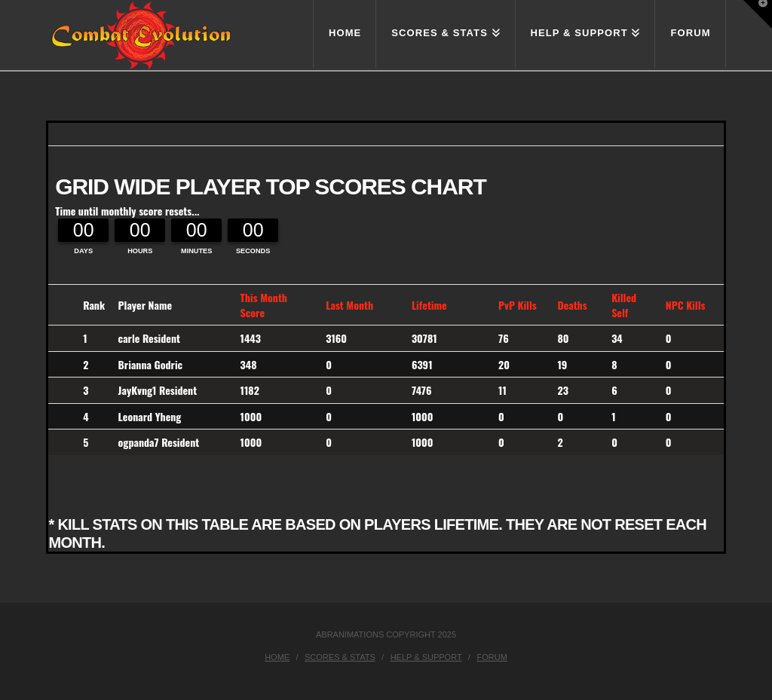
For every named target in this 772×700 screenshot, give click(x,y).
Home (277, 657)
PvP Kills (518, 305)
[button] (758, 14)
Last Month (349, 305)
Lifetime (429, 305)
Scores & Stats (340, 657)
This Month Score (264, 305)
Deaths (572, 305)
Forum (492, 657)
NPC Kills (686, 305)
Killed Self (624, 305)
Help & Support (426, 657)
